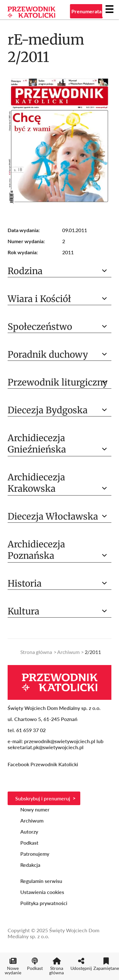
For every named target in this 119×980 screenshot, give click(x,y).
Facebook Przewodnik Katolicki (43, 764)
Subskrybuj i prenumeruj (43, 798)
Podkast (29, 843)
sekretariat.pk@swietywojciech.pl (46, 747)
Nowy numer (35, 809)
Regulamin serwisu (41, 881)
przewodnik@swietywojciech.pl (60, 741)
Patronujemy (35, 854)
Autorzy (29, 832)
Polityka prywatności (44, 903)
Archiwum (68, 652)
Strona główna (36, 652)
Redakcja (30, 865)
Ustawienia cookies (42, 892)
